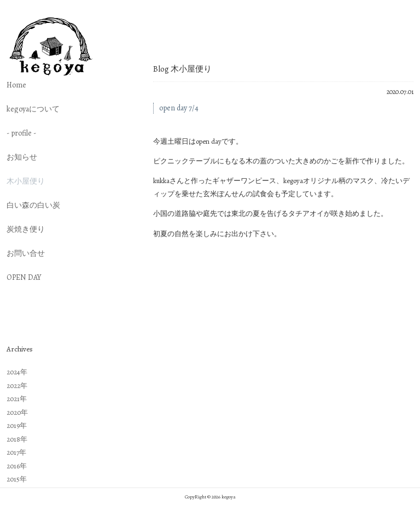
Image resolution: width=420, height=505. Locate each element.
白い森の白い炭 (33, 205)
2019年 (17, 425)
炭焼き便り (26, 230)
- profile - (21, 133)
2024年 (17, 372)
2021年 (17, 399)
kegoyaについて (33, 109)
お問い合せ (26, 254)
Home (16, 85)
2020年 (17, 412)
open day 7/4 (179, 108)
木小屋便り (26, 181)
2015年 (17, 479)
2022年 (17, 386)
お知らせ (22, 157)
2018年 (17, 439)
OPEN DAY (24, 278)
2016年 (17, 466)
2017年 (16, 452)
